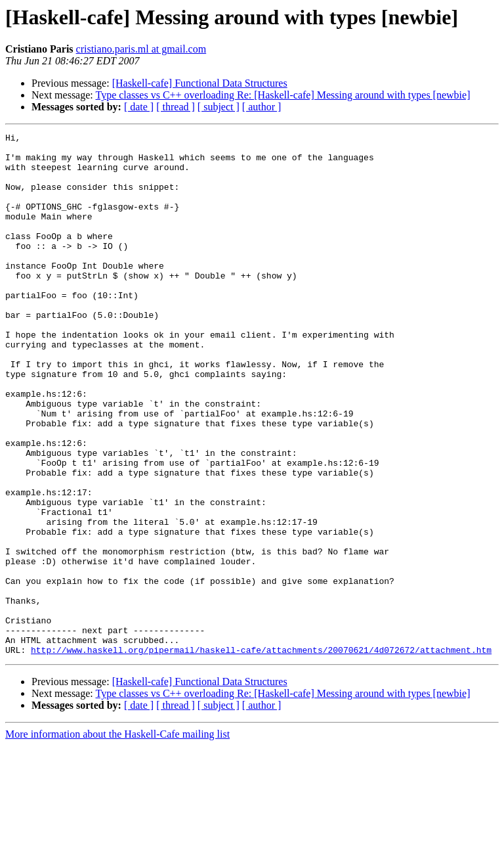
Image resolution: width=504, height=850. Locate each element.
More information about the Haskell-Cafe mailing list (117, 839)
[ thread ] (176, 107)
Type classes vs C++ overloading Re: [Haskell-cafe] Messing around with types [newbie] (283, 95)
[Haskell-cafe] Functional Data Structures (200, 83)
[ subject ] (219, 107)
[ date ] (139, 107)
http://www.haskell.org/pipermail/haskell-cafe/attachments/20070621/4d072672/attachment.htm (261, 754)
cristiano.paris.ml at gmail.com (141, 49)
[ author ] (262, 107)
